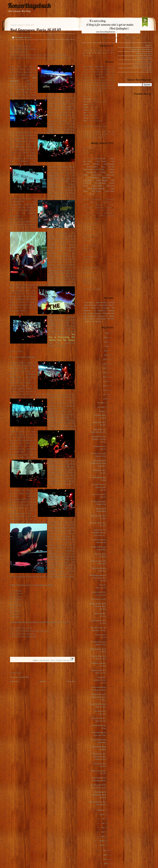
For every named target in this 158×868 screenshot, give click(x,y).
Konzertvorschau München (142, 66)
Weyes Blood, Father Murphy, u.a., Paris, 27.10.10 (99, 439)
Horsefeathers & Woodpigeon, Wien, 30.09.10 (99, 795)
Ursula (86, 115)
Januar (103, 845)
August (102, 814)
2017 (105, 368)
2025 (107, 333)
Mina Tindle (100, 169)
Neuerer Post (14, 681)
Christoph (87, 102)
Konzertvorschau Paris (144, 53)
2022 (107, 346)
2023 (106, 342)
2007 (105, 859)
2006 (106, 864)
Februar (102, 841)
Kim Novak (96, 191)
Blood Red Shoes (91, 305)
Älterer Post (71, 681)
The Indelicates (100, 183)
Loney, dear (110, 175)
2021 (106, 351)
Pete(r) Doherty (92, 167)
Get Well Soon (100, 158)
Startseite (43, 681)
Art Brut (111, 302)
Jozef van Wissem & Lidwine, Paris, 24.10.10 (99, 487)
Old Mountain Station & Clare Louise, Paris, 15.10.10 (98, 578)
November (101, 407)
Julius (85, 104)
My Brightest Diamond (96, 188)
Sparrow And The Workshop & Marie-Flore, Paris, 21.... (99, 533)
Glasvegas (105, 308)
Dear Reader (101, 161)
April (103, 832)
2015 (105, 377)
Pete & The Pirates (95, 313)
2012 (105, 390)
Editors (112, 169)
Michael (86, 118)
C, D (96, 50)
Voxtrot (87, 321)
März (103, 836)
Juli (104, 819)
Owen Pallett (110, 191)
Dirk (85, 121)
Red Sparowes (68, 660)
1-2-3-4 (98, 289)
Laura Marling (97, 186)
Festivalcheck (147, 70)
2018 (105, 364)
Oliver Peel (87, 99)
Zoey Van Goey (97, 321)
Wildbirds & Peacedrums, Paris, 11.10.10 (99, 680)
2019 (105, 359)
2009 (105, 850)
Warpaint (96, 164)
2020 (106, 355)
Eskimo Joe (95, 308)
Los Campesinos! (93, 177)
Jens (85, 113)
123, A (87, 50)
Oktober (102, 411)
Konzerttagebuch (29, 6)
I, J (112, 50)
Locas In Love (97, 175)
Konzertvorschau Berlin (143, 62)
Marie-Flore (107, 177)
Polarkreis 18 (102, 316)
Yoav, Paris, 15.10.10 (99, 599)
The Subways (101, 319)
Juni (103, 823)
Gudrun (86, 107)
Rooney (92, 319)
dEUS (111, 305)
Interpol (103, 172)
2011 (105, 394)
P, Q (99, 53)
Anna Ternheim (109, 164)
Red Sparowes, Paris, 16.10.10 (35, 30)
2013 (105, 386)
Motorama (111, 186)
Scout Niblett (88, 180)
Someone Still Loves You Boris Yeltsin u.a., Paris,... (98, 697)
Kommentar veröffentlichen (19, 677)
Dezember (101, 403)
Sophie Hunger (102, 180)
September (101, 810)
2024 (106, 338)
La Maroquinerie (44, 660)
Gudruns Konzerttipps (144, 58)
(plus (103, 167)
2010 (105, 399)
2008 (105, 855)
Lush (92, 194)
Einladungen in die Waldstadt (142, 49)
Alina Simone (89, 302)
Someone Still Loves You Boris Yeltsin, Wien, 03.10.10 (99, 756)
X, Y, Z (89, 56)
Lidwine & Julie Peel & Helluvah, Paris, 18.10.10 (98, 606)
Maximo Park (92, 172)
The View (111, 319)
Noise (53, 660)
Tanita (85, 110)
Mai (103, 827)
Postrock (59, 660)
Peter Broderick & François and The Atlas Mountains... (98, 463)
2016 (105, 372)
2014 (105, 381)
